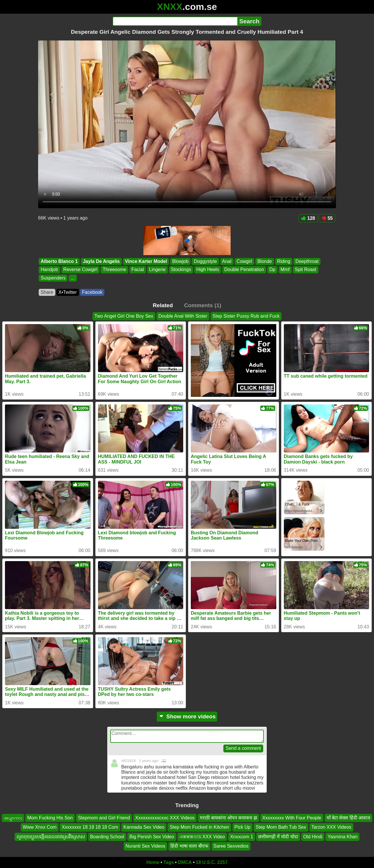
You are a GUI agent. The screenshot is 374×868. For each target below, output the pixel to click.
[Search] (175, 21)
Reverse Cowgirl (80, 270)
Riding (284, 261)
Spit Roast (306, 270)
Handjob (49, 270)
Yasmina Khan (342, 836)
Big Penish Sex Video (152, 836)
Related (163, 305)
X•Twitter (68, 292)
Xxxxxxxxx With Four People (292, 818)
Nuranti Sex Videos (146, 846)
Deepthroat (307, 261)
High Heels (208, 270)
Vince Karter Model (146, 261)
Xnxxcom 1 (242, 836)
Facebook (92, 292)
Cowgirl (244, 261)
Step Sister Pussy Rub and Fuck (246, 316)
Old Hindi (313, 836)
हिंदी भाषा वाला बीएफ (189, 846)
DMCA (185, 862)
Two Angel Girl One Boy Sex (124, 316)
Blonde (265, 261)
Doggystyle (205, 261)
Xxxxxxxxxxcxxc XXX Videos (165, 818)
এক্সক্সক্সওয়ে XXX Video (202, 836)
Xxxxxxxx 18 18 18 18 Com (90, 827)
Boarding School (107, 836)
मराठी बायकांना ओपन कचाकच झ (228, 818)
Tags (169, 862)
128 (308, 218)
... (73, 278)
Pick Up (242, 827)
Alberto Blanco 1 (59, 261)
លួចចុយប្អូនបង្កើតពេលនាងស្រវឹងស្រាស (51, 836)
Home (153, 862)
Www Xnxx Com (40, 827)
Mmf (285, 270)
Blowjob (180, 261)
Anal (227, 261)
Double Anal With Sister (183, 316)
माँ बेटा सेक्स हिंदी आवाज (349, 818)
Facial (138, 270)
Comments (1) (203, 305)
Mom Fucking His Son (50, 818)
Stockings (181, 270)
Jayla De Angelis (101, 261)
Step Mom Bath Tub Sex (281, 827)
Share (47, 292)
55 (327, 218)
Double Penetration (244, 270)
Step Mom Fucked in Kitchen (199, 827)
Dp (272, 270)
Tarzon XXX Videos (332, 827)
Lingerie (157, 270)
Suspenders (53, 278)
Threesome (114, 270)
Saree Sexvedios (231, 846)
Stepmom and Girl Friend (104, 818)
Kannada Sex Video (144, 827)
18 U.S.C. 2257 (212, 862)
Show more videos (187, 716)
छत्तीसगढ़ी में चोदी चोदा (278, 836)
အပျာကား (13, 818)
